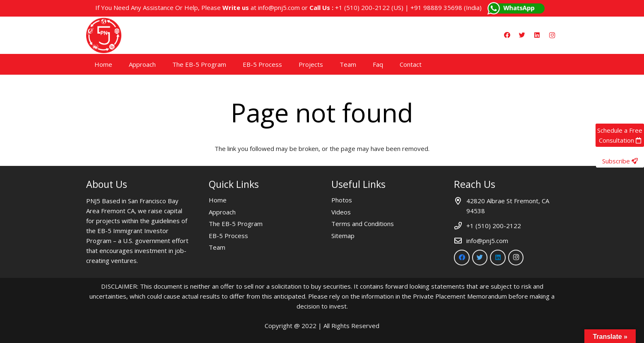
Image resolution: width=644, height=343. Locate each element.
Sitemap (343, 236)
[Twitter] (522, 35)
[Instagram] (552, 35)
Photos (342, 200)
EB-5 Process (228, 236)
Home (218, 200)
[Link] (104, 35)
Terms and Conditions (363, 224)
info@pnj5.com (279, 7)
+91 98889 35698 (436, 7)
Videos (341, 212)
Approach (222, 212)
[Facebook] (507, 35)
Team (217, 247)
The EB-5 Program (236, 224)
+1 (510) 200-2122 (362, 7)
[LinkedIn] (537, 35)
